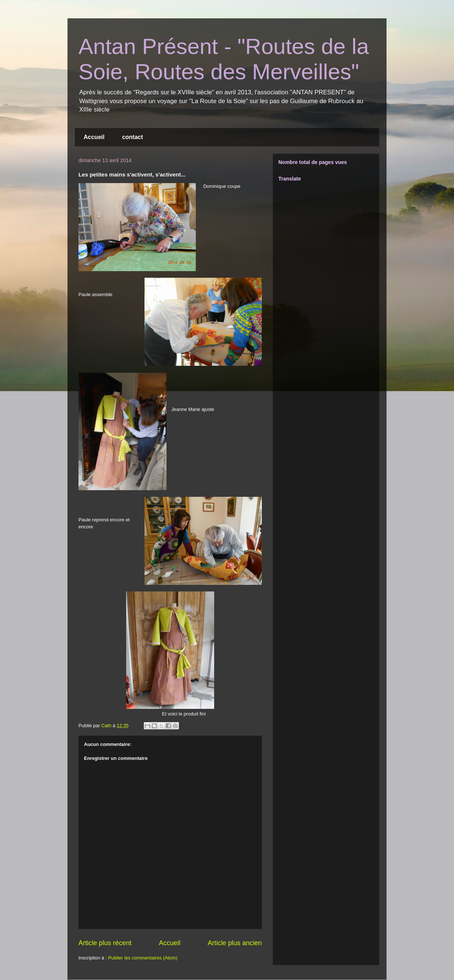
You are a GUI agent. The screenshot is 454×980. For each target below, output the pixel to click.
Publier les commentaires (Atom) (143, 958)
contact (133, 137)
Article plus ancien (235, 943)
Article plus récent (105, 943)
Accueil (94, 137)
